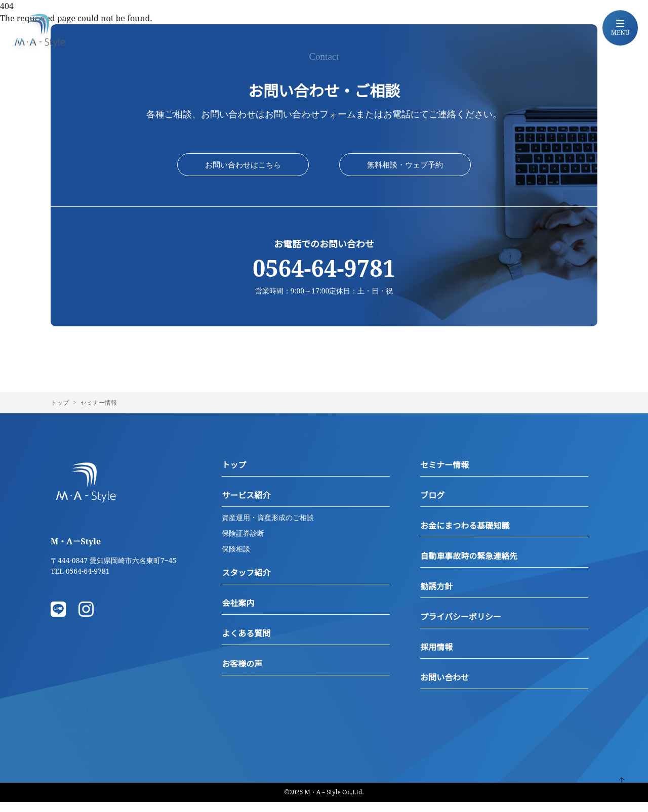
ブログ (432, 505)
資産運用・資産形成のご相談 (268, 527)
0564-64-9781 (324, 279)
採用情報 (436, 657)
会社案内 (238, 613)
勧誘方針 (436, 596)
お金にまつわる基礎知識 (465, 536)
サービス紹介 (246, 505)
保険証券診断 (243, 543)
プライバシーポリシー (461, 627)
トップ (60, 413)
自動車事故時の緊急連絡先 (469, 566)
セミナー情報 (444, 475)
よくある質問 (246, 644)
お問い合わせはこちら (243, 170)
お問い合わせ (444, 688)
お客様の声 (242, 674)
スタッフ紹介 (246, 583)
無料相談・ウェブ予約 (405, 170)
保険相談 (236, 559)
